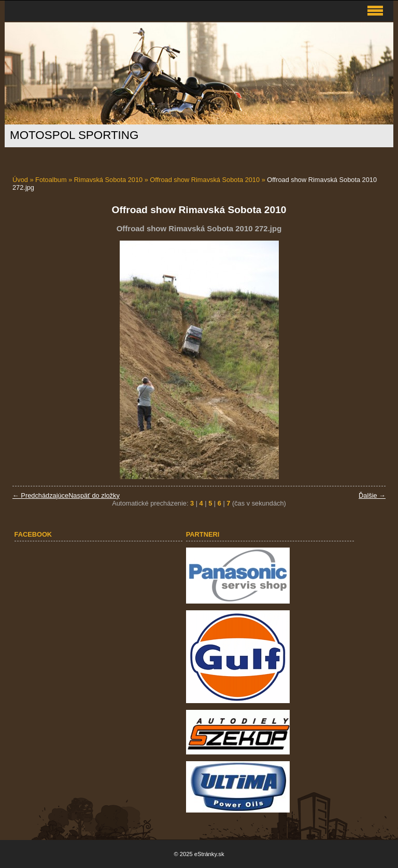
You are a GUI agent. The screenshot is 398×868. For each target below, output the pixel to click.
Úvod (20, 180)
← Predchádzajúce (40, 495)
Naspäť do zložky (94, 495)
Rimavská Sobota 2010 (108, 180)
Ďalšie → (372, 495)
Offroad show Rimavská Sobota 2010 (205, 180)
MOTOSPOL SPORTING (74, 135)
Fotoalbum (51, 180)
